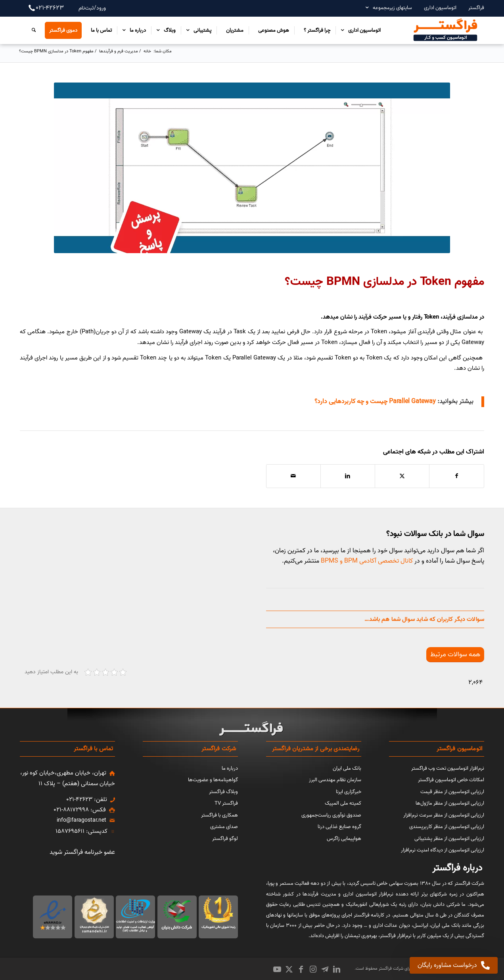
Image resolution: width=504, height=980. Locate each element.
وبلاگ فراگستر (223, 792)
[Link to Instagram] (313, 969)
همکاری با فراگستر (219, 815)
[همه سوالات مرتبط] (455, 654)
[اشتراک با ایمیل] (293, 476)
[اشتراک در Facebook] (457, 476)
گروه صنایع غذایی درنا (339, 827)
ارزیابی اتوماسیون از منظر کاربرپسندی (447, 827)
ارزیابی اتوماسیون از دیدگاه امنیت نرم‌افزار (443, 850)
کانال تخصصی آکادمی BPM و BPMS (367, 561)
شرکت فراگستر (390, 968)
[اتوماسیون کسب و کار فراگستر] (445, 30)
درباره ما (230, 768)
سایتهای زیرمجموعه (392, 8)
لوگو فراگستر (225, 839)
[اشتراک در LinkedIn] (348, 476)
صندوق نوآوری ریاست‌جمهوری (331, 815)
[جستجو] (32, 30)
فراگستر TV (226, 803)
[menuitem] (472, 8)
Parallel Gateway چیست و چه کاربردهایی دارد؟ (375, 402)
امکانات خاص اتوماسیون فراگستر (451, 780)
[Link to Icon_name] (325, 969)
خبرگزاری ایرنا (349, 792)
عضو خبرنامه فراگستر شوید (82, 852)
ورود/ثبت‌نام (92, 8)
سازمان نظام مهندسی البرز (335, 780)
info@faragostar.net (81, 820)
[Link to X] (289, 969)
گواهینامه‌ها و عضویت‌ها (213, 780)
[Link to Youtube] (277, 969)
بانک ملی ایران (347, 768)
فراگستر (476, 8)
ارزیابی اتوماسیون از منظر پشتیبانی (449, 839)
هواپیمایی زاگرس (344, 839)
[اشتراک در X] (402, 476)
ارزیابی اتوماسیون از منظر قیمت (452, 792)
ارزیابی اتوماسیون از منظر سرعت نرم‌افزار (444, 815)
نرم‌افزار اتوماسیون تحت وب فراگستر (448, 768)
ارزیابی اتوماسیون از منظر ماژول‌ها (450, 803)
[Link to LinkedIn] (337, 969)
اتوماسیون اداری (440, 8)
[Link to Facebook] (301, 969)
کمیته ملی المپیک (343, 803)
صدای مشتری (224, 827)
